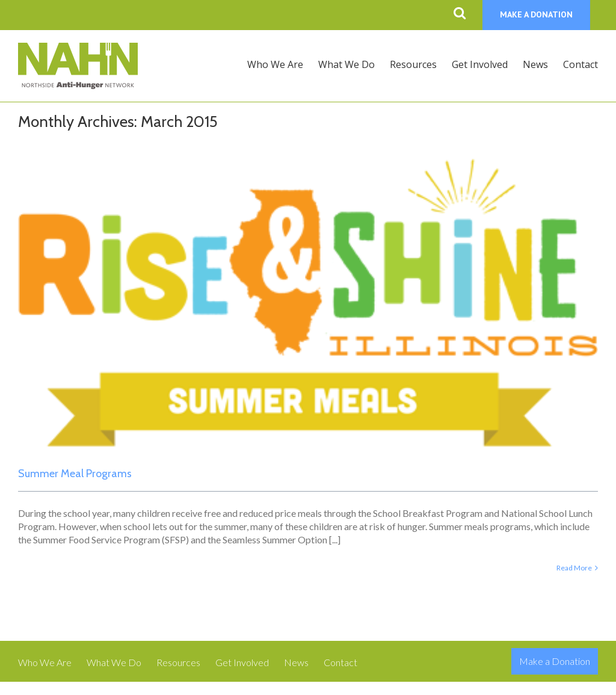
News (296, 662)
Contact (340, 662)
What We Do (114, 662)
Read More (574, 568)
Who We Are (45, 662)
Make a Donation (555, 661)
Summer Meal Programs (75, 474)
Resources (178, 662)
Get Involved (242, 662)
